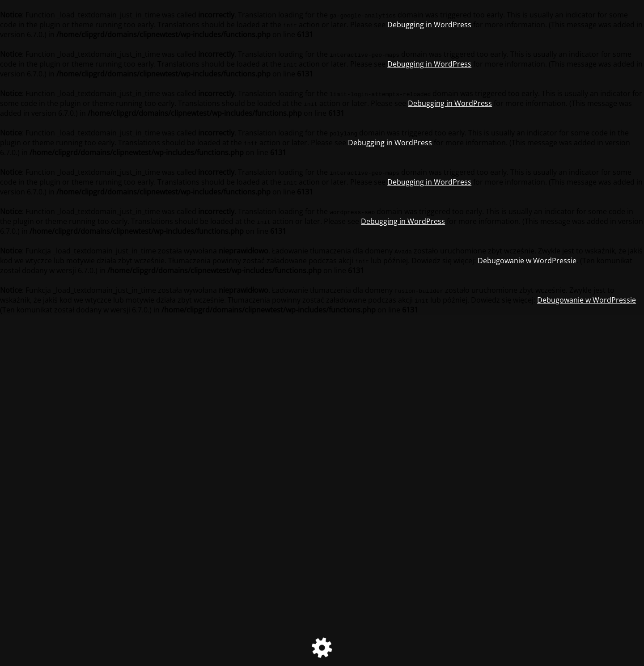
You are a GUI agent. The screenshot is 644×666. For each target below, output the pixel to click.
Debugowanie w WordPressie (527, 261)
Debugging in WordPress (429, 25)
